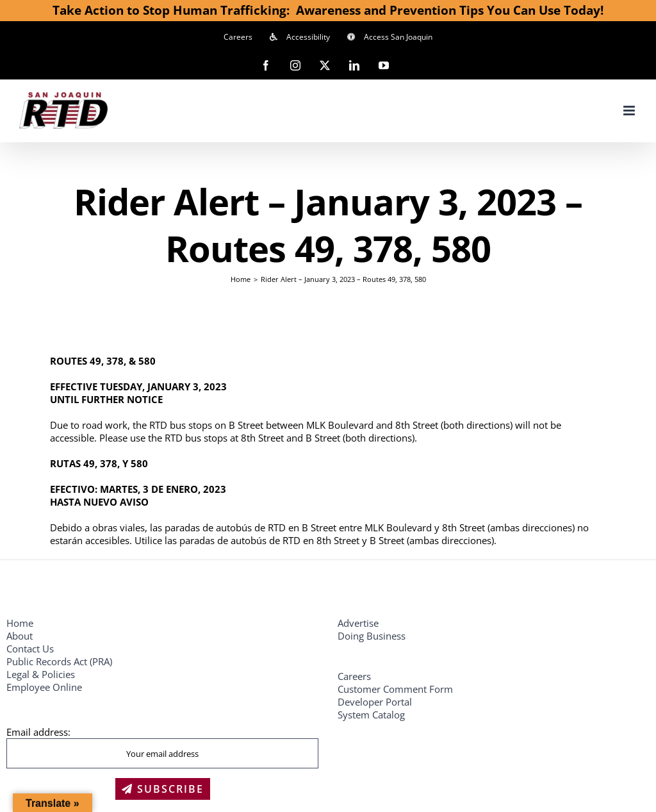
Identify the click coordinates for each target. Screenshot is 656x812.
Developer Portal (375, 702)
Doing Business (372, 636)
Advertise (358, 623)
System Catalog (371, 715)
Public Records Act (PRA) (59, 661)
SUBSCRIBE (163, 789)
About (20, 636)
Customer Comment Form (395, 689)
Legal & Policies (42, 674)
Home (20, 623)
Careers (354, 676)
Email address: (38, 732)
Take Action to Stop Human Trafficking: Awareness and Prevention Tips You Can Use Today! (328, 10)
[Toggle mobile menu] (630, 111)
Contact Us (30, 649)
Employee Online (44, 687)
